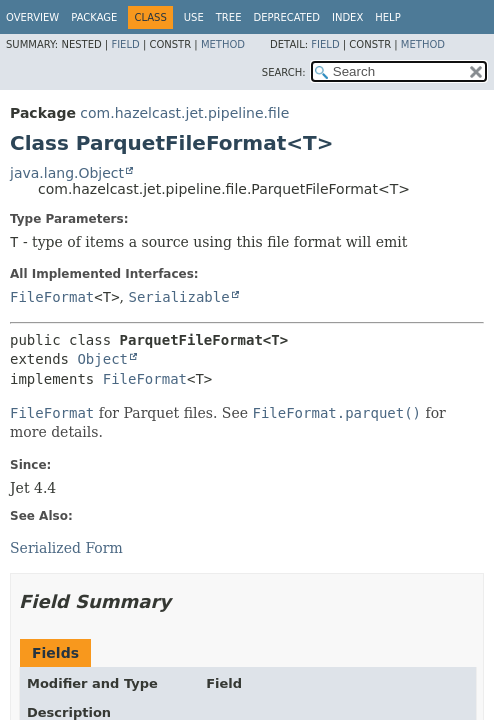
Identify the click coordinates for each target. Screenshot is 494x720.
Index (347, 17)
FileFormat (52, 297)
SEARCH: (284, 72)
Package (94, 17)
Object (102, 359)
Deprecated (286, 17)
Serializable (179, 297)
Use (194, 17)
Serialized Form (66, 548)
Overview (32, 17)
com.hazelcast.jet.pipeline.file (184, 113)
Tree (229, 17)
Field (125, 44)
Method (223, 44)
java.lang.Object (67, 173)
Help (387, 17)
